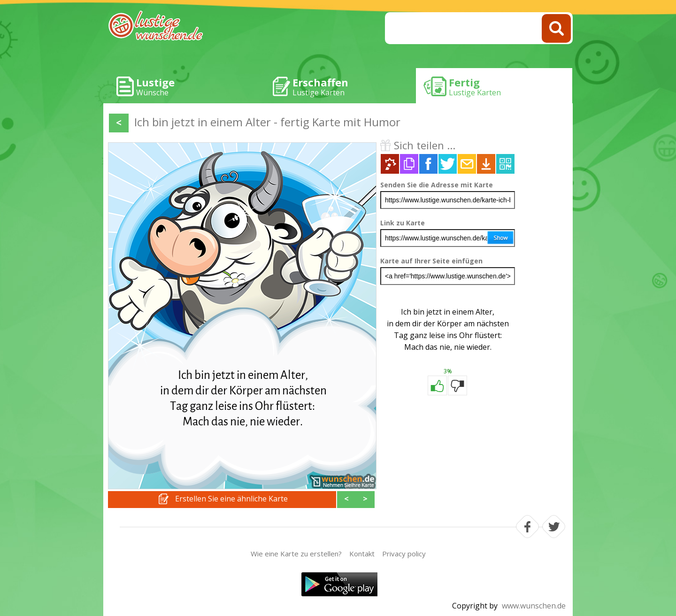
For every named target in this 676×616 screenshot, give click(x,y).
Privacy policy (404, 554)
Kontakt (362, 554)
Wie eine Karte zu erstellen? (296, 554)
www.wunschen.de (534, 606)
